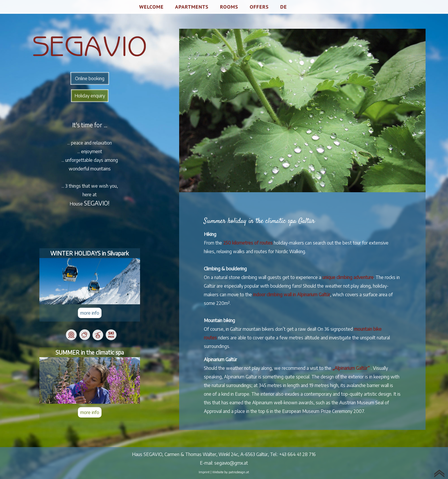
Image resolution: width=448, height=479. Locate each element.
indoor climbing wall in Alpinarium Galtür (292, 295)
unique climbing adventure (348, 277)
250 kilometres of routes (248, 243)
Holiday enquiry (90, 96)
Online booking (90, 78)
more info (90, 313)
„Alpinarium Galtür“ (351, 368)
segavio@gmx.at (231, 463)
